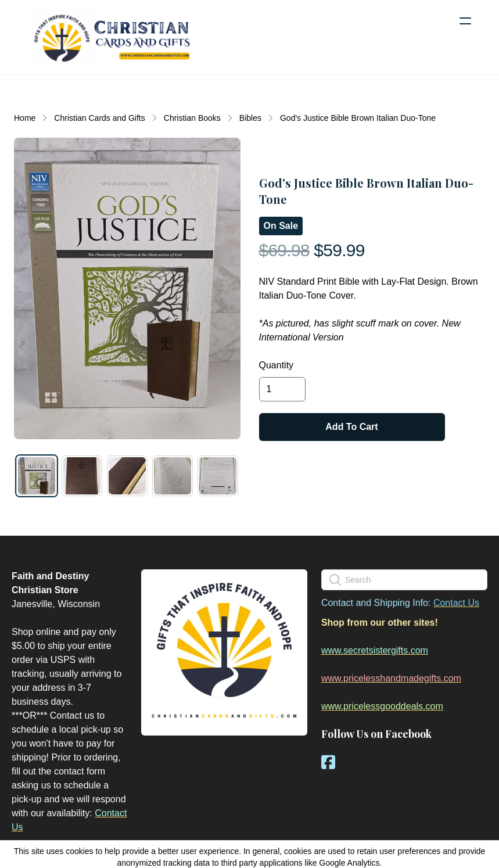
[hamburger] (465, 21)
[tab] (37, 476)
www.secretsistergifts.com (375, 650)
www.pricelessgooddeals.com (382, 706)
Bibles (250, 118)
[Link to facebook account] (328, 762)
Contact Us (456, 603)
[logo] (112, 37)
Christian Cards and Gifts (99, 118)
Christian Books (192, 118)
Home (25, 118)
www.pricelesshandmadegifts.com (391, 678)
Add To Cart (351, 427)
